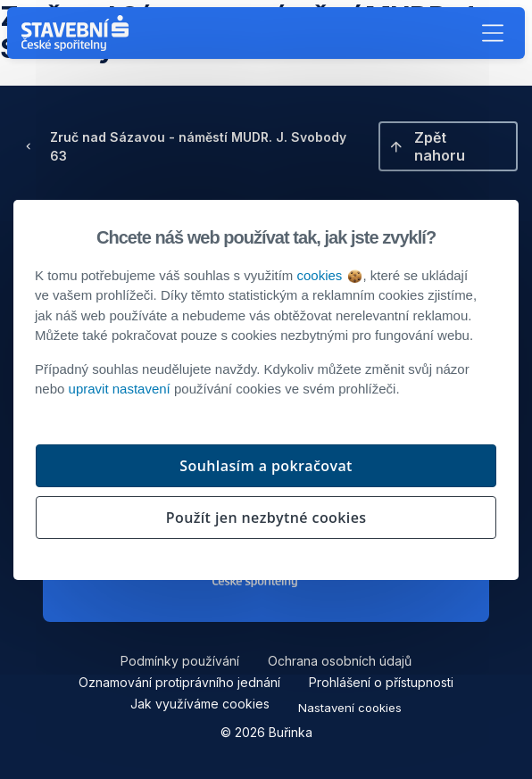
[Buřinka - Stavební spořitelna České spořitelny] (79, 33)
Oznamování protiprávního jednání (179, 682)
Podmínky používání (180, 661)
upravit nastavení (120, 389)
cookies (328, 275)
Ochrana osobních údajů (340, 661)
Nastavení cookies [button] (350, 708)
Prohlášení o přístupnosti (381, 682)
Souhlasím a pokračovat (266, 466)
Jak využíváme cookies (200, 704)
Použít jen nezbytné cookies (266, 518)
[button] (493, 33)
